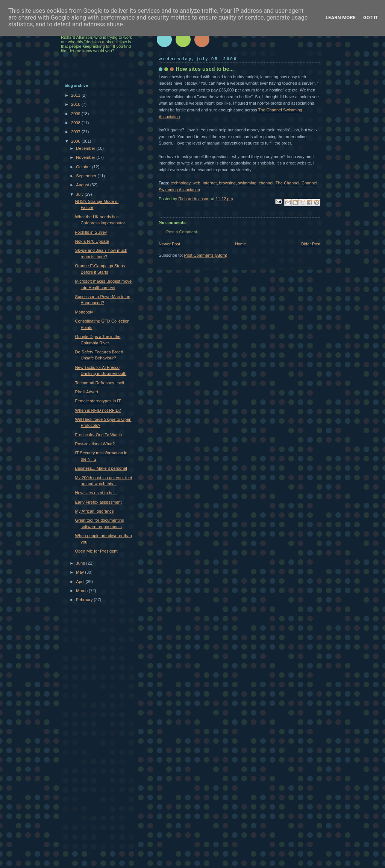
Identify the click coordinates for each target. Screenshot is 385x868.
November (86, 157)
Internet (210, 183)
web (197, 183)
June (81, 563)
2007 (76, 132)
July (80, 194)
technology (181, 183)
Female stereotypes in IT (98, 401)
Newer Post (169, 244)
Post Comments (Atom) (206, 255)
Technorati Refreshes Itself (100, 383)
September (87, 176)
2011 (76, 95)
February (85, 600)
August (83, 185)
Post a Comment (182, 232)
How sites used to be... (96, 493)
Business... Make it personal (101, 468)
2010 (76, 104)
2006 (76, 141)
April (81, 582)
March (82, 591)
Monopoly (84, 312)
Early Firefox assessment (99, 502)
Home (240, 244)
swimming (247, 183)
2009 (76, 114)
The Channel (287, 183)
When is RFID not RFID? (98, 410)
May (80, 572)
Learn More (341, 18)
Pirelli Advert (87, 392)
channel (266, 183)
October (84, 167)
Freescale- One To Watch (99, 435)
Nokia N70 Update (92, 241)
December (86, 148)
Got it (371, 18)
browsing (227, 183)
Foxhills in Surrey (91, 232)
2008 (76, 123)
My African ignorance (95, 511)
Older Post (311, 244)
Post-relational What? (95, 444)
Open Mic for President (96, 551)
